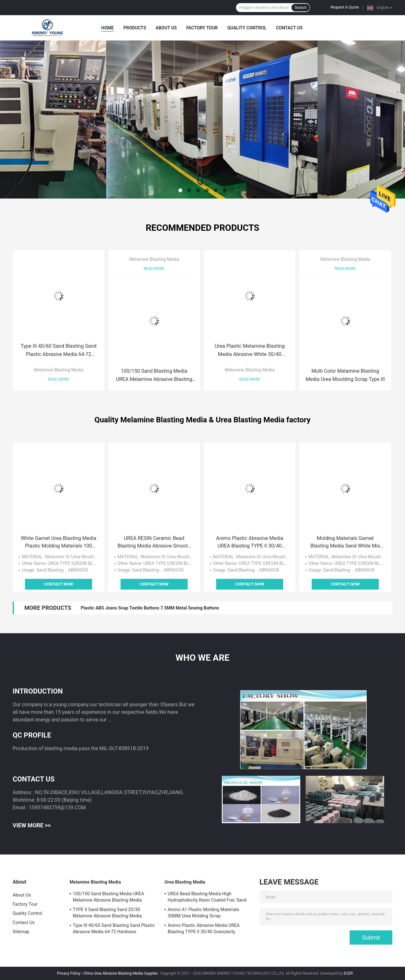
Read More (59, 379)
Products (135, 28)
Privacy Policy (69, 973)
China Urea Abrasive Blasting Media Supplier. (121, 973)
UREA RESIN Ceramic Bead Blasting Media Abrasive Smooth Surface (154, 542)
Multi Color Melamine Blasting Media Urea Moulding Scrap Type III (345, 375)
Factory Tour (202, 28)
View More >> (32, 825)
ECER (348, 973)
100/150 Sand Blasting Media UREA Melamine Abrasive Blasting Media (154, 376)
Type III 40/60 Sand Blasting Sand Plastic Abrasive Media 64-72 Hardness (58, 351)
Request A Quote (345, 7)
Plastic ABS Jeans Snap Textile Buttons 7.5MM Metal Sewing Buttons (150, 608)
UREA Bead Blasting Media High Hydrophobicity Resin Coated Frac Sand (207, 897)
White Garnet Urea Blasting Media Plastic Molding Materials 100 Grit (59, 542)
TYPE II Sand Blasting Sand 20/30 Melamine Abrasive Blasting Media (107, 913)
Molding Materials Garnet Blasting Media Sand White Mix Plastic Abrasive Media (345, 542)
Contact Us (289, 28)
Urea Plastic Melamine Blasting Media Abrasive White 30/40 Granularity (249, 351)
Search (301, 8)
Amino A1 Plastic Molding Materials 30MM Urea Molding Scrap (203, 913)
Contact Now (58, 584)
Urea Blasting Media (185, 882)
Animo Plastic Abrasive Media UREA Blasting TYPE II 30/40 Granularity (250, 542)
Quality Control (247, 28)
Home (108, 28)
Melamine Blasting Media (59, 370)
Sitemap (21, 932)
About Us (166, 28)
